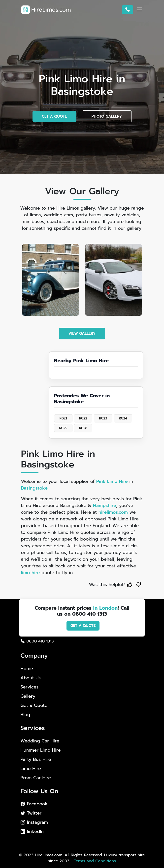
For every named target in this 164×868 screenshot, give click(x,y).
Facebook (34, 804)
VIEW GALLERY (82, 333)
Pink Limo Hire (112, 481)
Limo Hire (31, 769)
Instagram (34, 822)
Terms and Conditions (95, 861)
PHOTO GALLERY (107, 116)
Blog (25, 715)
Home (27, 669)
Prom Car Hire (36, 778)
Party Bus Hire (36, 759)
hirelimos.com (113, 512)
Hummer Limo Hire (41, 750)
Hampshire (105, 505)
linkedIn (32, 831)
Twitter (31, 813)
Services (30, 687)
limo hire (31, 573)
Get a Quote (34, 705)
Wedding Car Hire (40, 741)
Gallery (28, 696)
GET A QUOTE (54, 116)
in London (105, 608)
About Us (31, 678)
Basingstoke (34, 488)
